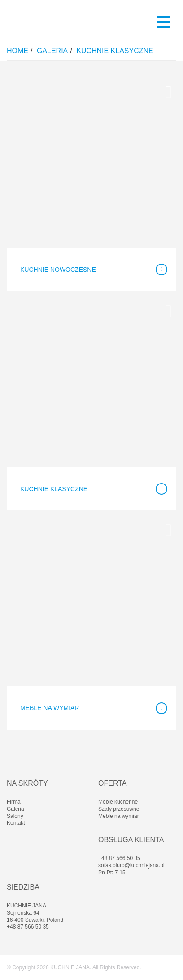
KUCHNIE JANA (70, 967)
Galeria (52, 51)
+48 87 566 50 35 (119, 858)
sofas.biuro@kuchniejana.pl (131, 865)
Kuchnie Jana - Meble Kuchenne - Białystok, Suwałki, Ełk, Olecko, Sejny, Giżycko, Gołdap (51, 21)
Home (17, 51)
